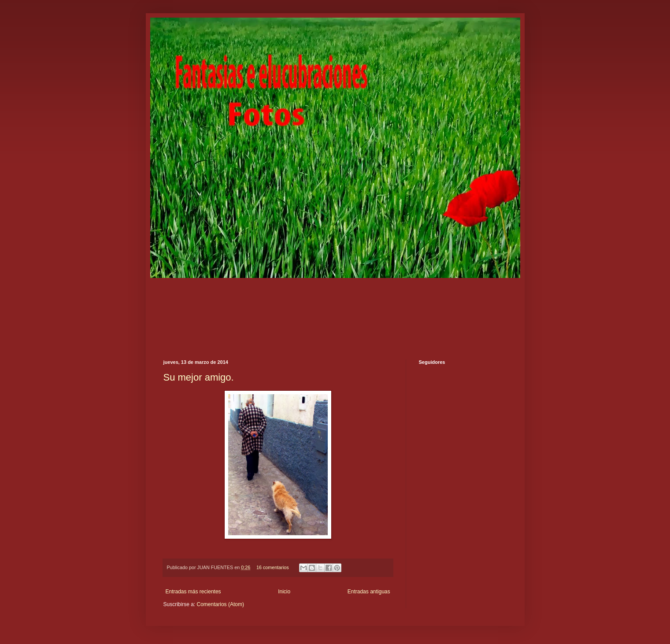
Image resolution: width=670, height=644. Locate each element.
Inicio (284, 592)
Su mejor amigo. (199, 377)
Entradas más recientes (193, 592)
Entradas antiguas (369, 592)
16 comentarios (273, 567)
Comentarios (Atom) (220, 604)
